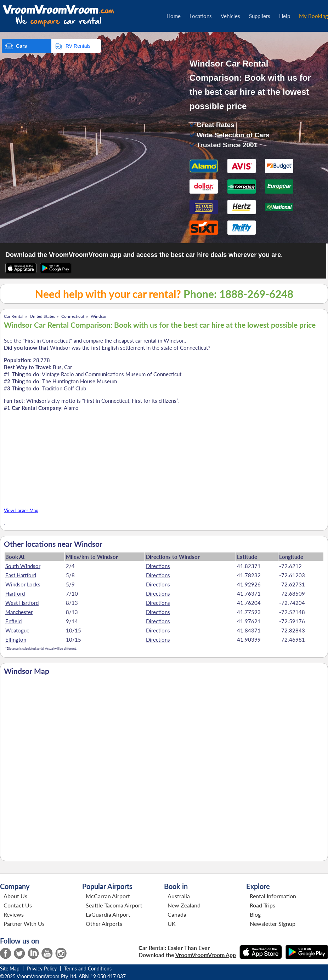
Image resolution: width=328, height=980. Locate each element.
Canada (177, 914)
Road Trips (262, 905)
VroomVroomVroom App (206, 955)
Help (285, 16)
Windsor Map (27, 671)
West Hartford (22, 603)
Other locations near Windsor (53, 544)
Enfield (13, 621)
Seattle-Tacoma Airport (114, 905)
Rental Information (273, 896)
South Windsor (23, 566)
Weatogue (17, 630)
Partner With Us (24, 924)
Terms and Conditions (88, 968)
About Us (15, 896)
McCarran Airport (108, 896)
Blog (255, 914)
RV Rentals (78, 46)
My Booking (313, 16)
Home (174, 16)
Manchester (19, 612)
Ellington (16, 640)
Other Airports (104, 924)
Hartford (15, 594)
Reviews (14, 914)
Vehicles (230, 16)
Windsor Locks (23, 584)
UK (172, 924)
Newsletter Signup (273, 924)
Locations (201, 16)
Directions (158, 566)
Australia (179, 896)
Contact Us (18, 905)
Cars (21, 46)
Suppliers (260, 16)
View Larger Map (21, 511)
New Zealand (184, 905)
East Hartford (21, 575)
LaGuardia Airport (108, 914)
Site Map (10, 968)
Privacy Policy (42, 968)
